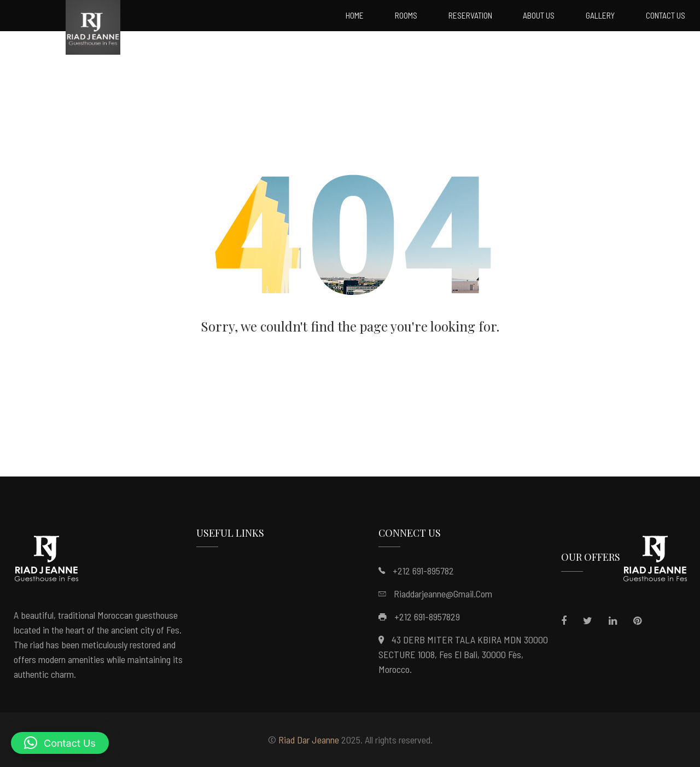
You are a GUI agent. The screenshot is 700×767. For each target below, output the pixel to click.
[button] (60, 743)
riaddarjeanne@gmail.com (443, 594)
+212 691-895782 (423, 571)
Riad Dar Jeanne (309, 740)
